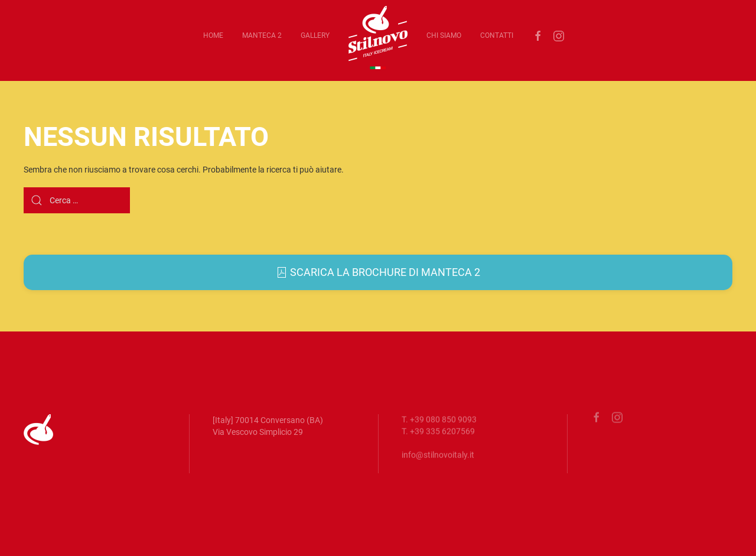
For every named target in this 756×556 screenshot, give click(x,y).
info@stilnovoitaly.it (438, 453)
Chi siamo (444, 35)
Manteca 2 (262, 35)
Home (213, 35)
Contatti (497, 35)
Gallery (315, 35)
